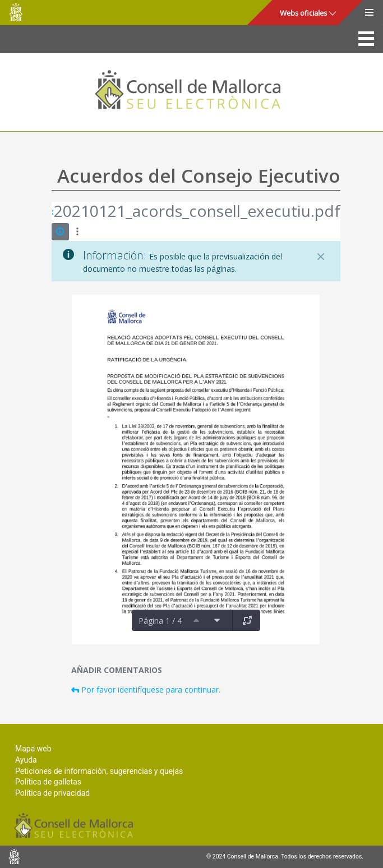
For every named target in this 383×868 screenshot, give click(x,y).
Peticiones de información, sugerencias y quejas (99, 771)
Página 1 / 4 (160, 621)
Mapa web (33, 749)
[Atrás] (53, 212)
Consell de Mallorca (16, 12)
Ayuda (26, 760)
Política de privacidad (52, 793)
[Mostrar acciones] (78, 232)
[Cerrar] (321, 257)
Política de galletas (48, 782)
